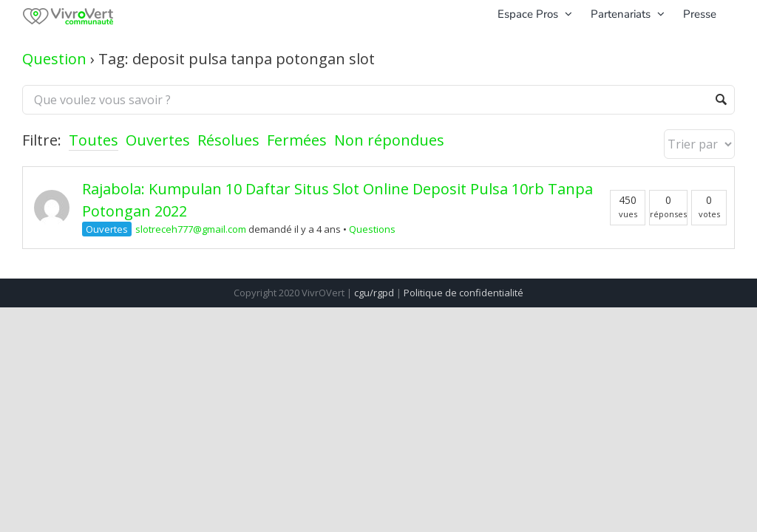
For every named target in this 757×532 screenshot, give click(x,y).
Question (54, 59)
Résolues (228, 140)
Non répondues (389, 140)
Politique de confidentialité (464, 293)
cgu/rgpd (374, 293)
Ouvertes (158, 140)
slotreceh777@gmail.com (191, 229)
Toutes (94, 140)
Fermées (297, 140)
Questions (372, 229)
